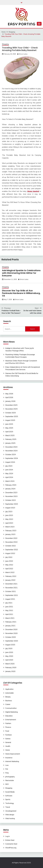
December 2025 (11, 405)
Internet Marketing (12, 761)
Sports (8, 799)
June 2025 (9, 424)
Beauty (8, 697)
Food (7, 731)
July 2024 (9, 466)
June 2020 (9, 652)
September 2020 (12, 641)
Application (9, 689)
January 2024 (10, 489)
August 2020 (10, 645)
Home (8, 750)
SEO (7, 784)
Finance (8, 727)
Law (7, 765)
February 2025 (11, 439)
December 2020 (11, 629)
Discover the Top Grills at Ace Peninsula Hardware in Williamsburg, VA (21, 293)
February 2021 (11, 622)
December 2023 (11, 492)
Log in (8, 836)
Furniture (8, 735)
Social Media (10, 792)
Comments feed (11, 844)
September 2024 (12, 458)
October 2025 (11, 413)
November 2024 (11, 451)
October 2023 (11, 500)
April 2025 (9, 432)
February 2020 (11, 667)
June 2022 (9, 561)
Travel (8, 807)
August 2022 (10, 553)
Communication (11, 708)
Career (8, 704)
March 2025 (10, 435)
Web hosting (10, 818)
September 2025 (12, 416)
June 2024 (9, 470)
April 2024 (9, 477)
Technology (10, 803)
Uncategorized (11, 811)
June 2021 (9, 607)
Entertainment (11, 720)
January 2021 (10, 626)
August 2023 (10, 508)
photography (10, 777)
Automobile (9, 693)
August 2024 (10, 462)
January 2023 (10, 534)
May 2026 (9, 394)
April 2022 (9, 569)
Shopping (5, 44)
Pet (7, 769)
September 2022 (12, 550)
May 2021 (9, 610)
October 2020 (11, 637)
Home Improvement (13, 754)
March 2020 (10, 664)
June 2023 (9, 515)
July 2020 (9, 648)
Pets (7, 773)
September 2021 (12, 595)
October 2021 (11, 591)
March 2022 (10, 572)
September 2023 (12, 504)
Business (9, 701)
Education (9, 716)
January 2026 (10, 401)
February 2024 (11, 485)
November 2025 (11, 409)
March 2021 (10, 618)
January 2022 (10, 580)
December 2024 (11, 447)
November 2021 (11, 588)
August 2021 (10, 599)
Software (9, 796)
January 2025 (10, 443)
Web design (10, 815)
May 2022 (9, 565)
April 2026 (9, 397)
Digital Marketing (12, 712)
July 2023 (9, 511)
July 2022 (9, 557)
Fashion (8, 723)
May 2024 (9, 473)
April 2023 (9, 523)
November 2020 (11, 633)
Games (8, 739)
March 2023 (10, 527)
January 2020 (10, 671)
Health (8, 746)
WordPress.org (11, 848)
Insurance (9, 758)
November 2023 (11, 496)
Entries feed (10, 840)
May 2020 (9, 656)
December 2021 (11, 584)
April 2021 (9, 614)
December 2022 (11, 538)
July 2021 (9, 603)
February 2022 (11, 576)
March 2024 (10, 481)
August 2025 (10, 420)
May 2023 (9, 519)
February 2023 (11, 530)
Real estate (10, 780)
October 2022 (11, 546)
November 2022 (11, 542)
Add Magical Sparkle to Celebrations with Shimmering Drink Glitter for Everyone (21, 273)
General (8, 742)
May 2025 (9, 428)
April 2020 (9, 660)
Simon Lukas (23, 54)
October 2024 (11, 454)
